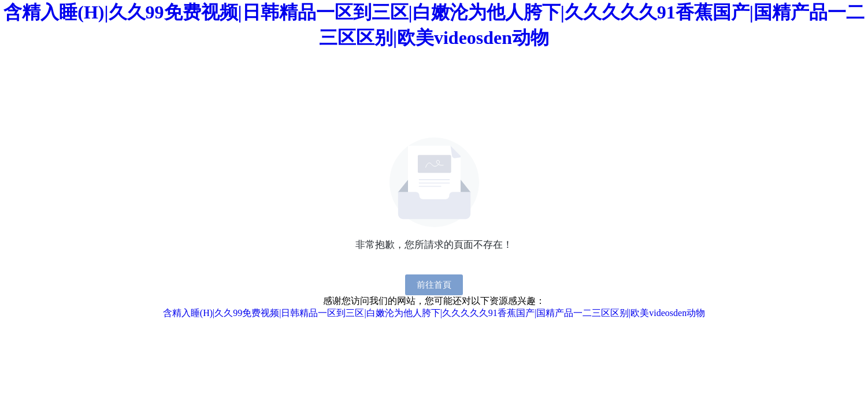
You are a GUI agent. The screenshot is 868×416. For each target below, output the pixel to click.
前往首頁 (434, 285)
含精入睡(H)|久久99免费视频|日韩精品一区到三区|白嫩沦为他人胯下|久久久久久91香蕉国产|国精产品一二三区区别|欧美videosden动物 (434, 313)
